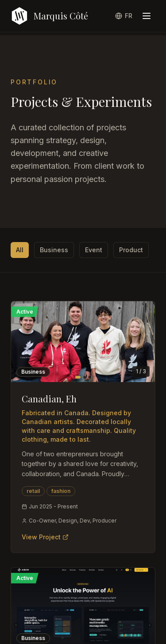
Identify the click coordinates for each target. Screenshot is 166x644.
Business (54, 250)
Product (131, 250)
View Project (45, 537)
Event (94, 250)
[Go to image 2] (85, 377)
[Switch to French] (124, 16)
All (20, 250)
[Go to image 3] (90, 377)
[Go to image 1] (78, 377)
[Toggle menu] (147, 16)
